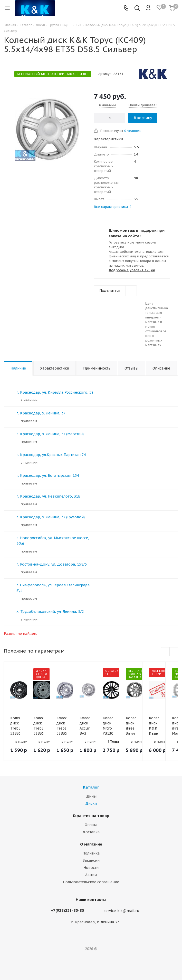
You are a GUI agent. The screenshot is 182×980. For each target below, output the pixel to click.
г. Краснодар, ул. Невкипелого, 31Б (48, 496)
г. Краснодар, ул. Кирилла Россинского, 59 (55, 392)
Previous (165, 652)
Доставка (91, 832)
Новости (91, 868)
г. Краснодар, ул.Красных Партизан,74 (51, 455)
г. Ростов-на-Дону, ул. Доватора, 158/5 (52, 564)
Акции (91, 875)
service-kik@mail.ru (122, 911)
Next (174, 652)
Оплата (91, 825)
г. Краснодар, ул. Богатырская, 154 (48, 476)
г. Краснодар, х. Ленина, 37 (41, 413)
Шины (91, 796)
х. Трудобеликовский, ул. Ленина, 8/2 (50, 612)
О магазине (91, 844)
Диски (91, 803)
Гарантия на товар (91, 816)
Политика (91, 853)
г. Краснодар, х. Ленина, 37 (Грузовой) (51, 517)
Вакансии (91, 860)
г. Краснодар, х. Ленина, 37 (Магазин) (50, 434)
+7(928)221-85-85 (68, 910)
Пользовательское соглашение (91, 882)
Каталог (91, 787)
